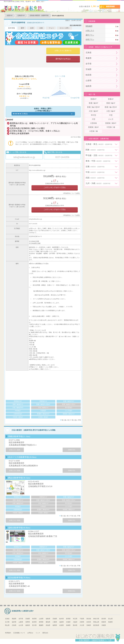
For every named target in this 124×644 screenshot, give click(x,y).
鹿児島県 (96, 625)
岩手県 (89, 64)
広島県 (14, 625)
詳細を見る (72, 450)
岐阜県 (34, 622)
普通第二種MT (111, 123)
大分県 (82, 625)
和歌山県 (96, 622)
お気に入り (90, 31)
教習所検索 (107, 7)
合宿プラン (90, 39)
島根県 (110, 622)
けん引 (111, 119)
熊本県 (75, 625)
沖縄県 (104, 625)
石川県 (7, 622)
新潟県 (104, 619)
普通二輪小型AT (111, 107)
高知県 (48, 625)
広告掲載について (19, 633)
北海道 (89, 53)
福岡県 (55, 625)
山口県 (21, 625)
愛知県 (48, 622)
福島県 (89, 86)
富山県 (110, 619)
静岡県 (41, 622)
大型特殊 (93, 123)
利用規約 (8, 633)
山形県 (89, 80)
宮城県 (89, 69)
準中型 (93, 115)
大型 (93, 119)
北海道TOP (21, 15)
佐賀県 (62, 625)
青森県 (89, 58)
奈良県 (89, 622)
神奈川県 (96, 619)
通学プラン (90, 35)
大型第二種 (93, 131)
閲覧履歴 (89, 26)
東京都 (89, 619)
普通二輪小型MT (93, 107)
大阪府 (75, 622)
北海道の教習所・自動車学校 (39, 15)
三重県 (55, 622)
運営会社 (45, 633)
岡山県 (7, 625)
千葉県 (82, 619)
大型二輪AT (111, 111)
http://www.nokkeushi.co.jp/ (37, 170)
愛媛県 (41, 625)
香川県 (34, 625)
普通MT (93, 99)
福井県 (14, 622)
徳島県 (28, 625)
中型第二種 (111, 127)
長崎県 (68, 625)
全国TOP (10, 15)
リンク (38, 633)
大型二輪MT (93, 111)
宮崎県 (89, 625)
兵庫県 (82, 622)
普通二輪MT (93, 103)
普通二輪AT (111, 103)
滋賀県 (62, 622)
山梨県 (21, 622)
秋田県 (89, 75)
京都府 (68, 622)
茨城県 (55, 619)
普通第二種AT (93, 127)
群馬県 (68, 619)
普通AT (111, 99)
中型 (111, 115)
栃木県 (62, 619)
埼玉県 (75, 619)
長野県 (28, 622)
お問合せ (30, 633)
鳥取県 (104, 622)
